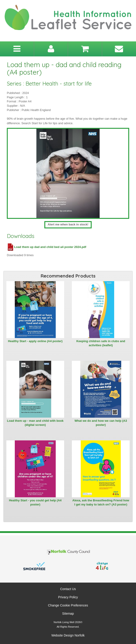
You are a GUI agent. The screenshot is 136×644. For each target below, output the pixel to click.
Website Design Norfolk (68, 635)
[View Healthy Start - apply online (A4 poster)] (35, 310)
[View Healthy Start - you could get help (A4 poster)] (35, 469)
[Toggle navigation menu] (17, 49)
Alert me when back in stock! (68, 224)
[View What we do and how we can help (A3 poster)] (101, 389)
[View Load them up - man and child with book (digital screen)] (35, 389)
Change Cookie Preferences (68, 605)
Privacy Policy (68, 597)
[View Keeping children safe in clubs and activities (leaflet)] (101, 310)
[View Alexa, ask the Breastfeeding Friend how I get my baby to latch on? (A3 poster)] (101, 469)
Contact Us (68, 589)
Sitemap (68, 614)
